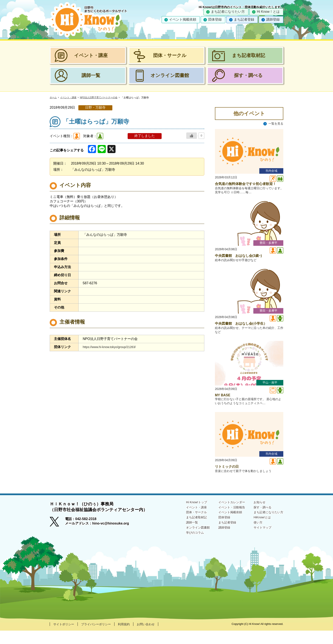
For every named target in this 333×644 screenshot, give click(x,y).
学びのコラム (185, 548)
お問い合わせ (156, 637)
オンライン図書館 (188, 543)
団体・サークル (186, 526)
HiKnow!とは (259, 532)
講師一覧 (181, 537)
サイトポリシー (65, 637)
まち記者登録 (244, 19)
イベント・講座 (70, 98)
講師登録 (273, 19)
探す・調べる (260, 521)
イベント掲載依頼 (183, 19)
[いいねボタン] (192, 136)
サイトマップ (260, 543)
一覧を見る (275, 124)
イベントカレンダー (226, 515)
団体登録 (215, 19)
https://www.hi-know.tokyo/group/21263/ (113, 347)
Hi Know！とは (268, 12)
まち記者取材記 (186, 532)
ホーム (54, 98)
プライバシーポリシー (101, 637)
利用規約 (132, 637)
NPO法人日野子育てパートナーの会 (103, 98)
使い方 (254, 537)
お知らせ (256, 515)
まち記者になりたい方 (228, 12)
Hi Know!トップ (186, 515)
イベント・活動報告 (226, 521)
